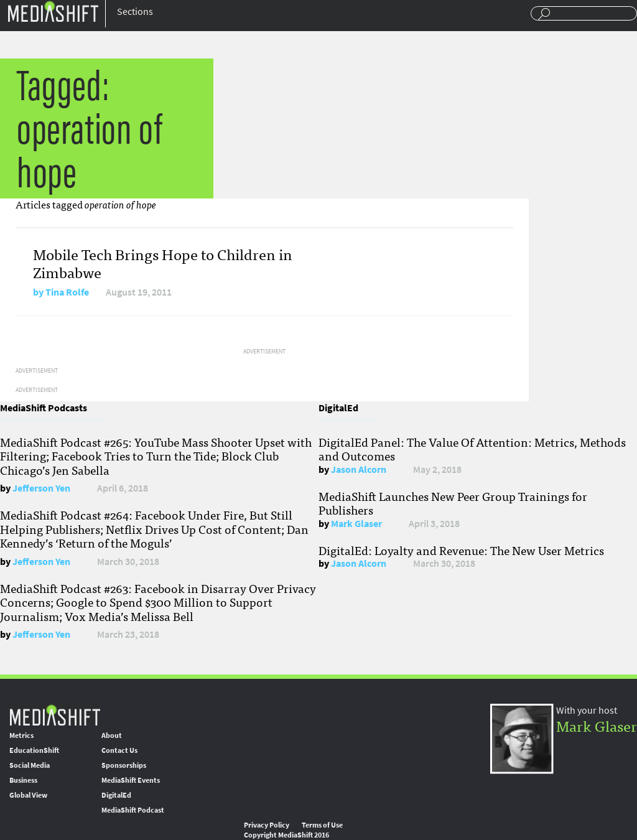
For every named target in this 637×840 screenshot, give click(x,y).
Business (23, 780)
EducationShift (34, 750)
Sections (135, 12)
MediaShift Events (131, 780)
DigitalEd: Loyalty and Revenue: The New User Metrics (461, 550)
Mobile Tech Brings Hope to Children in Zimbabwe (163, 263)
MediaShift (55, 715)
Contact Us (119, 750)
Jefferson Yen (41, 488)
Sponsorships (124, 765)
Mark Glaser (356, 524)
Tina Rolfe (67, 292)
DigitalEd (116, 795)
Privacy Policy (267, 825)
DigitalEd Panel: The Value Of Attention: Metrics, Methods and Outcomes (472, 449)
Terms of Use (322, 825)
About (112, 735)
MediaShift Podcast (133, 810)
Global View (28, 795)
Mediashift (53, 11)
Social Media (30, 765)
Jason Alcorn (359, 469)
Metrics (21, 735)
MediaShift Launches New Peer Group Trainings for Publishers (453, 503)
